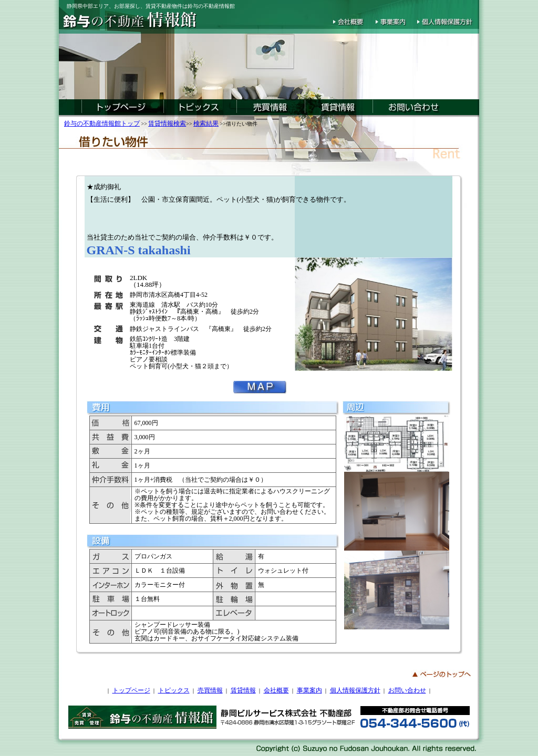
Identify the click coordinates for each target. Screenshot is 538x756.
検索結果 (206, 123)
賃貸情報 (243, 690)
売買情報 (210, 690)
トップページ (131, 690)
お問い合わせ (407, 690)
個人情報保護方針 (355, 690)
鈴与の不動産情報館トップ (102, 123)
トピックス (174, 690)
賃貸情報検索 (167, 123)
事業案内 (309, 690)
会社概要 (276, 690)
